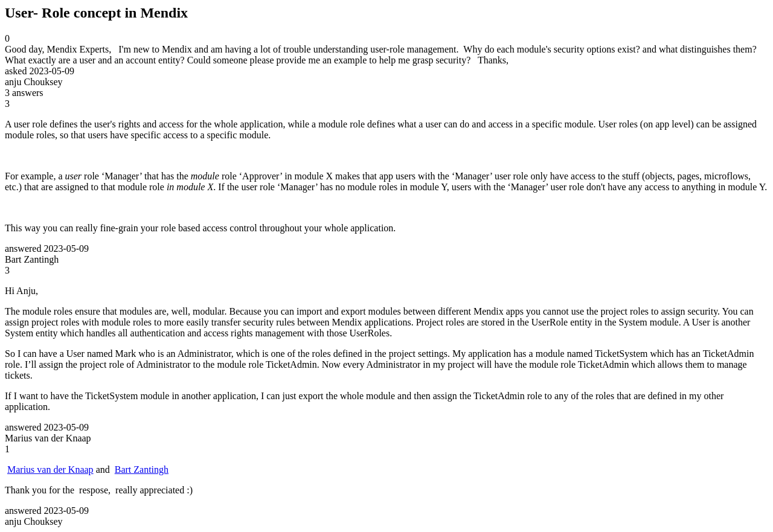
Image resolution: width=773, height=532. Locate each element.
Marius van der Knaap (50, 470)
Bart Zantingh (142, 470)
